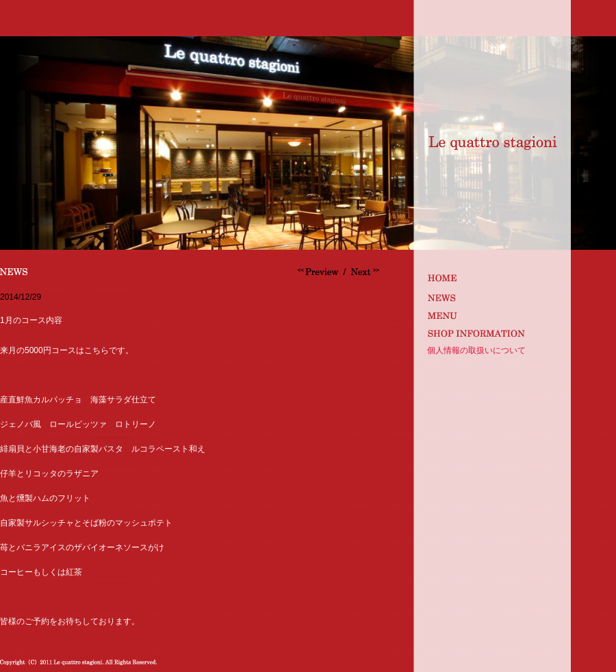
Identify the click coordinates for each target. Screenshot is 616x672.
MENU (490, 314)
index (490, 277)
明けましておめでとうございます (363, 272)
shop (490, 333)
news (490, 296)
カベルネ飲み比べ (320, 272)
